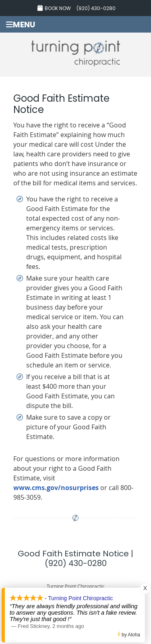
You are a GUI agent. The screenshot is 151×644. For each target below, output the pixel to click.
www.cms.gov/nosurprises (56, 488)
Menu (21, 24)
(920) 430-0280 (96, 8)
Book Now (54, 8)
